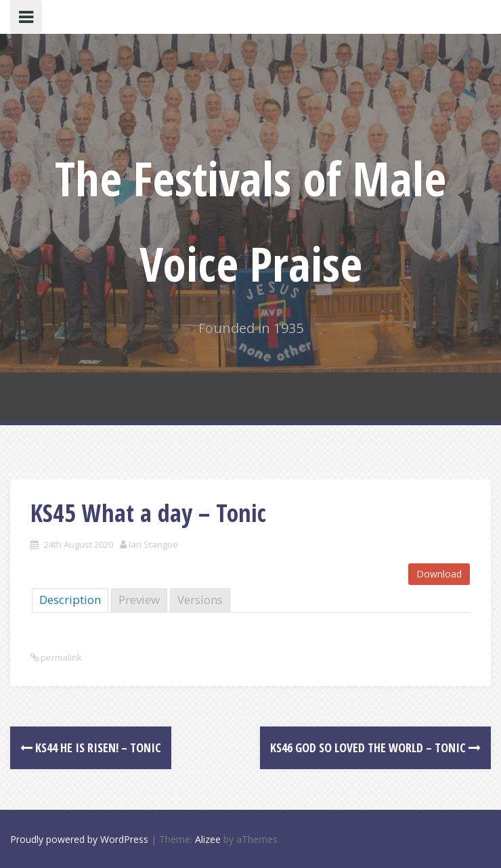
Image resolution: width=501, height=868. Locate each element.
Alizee (208, 839)
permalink (60, 657)
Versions (200, 600)
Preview (139, 600)
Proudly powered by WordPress (79, 839)
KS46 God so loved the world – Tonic (375, 747)
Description (70, 600)
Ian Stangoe (153, 544)
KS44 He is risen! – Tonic (91, 747)
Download (439, 574)
